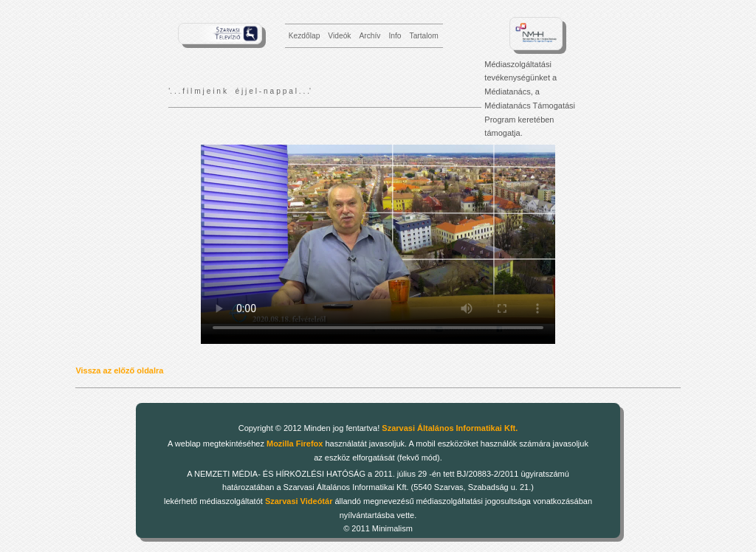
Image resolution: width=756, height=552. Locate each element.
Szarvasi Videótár (299, 501)
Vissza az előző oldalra (119, 370)
